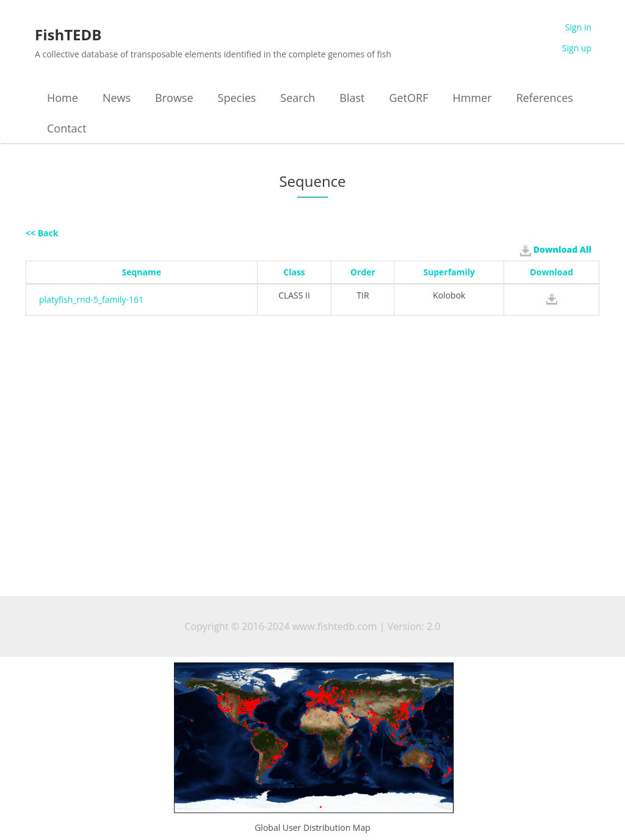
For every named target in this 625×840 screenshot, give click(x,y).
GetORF (409, 98)
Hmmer (472, 98)
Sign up (577, 48)
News (117, 98)
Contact (67, 128)
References (545, 98)
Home (63, 98)
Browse (174, 98)
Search (298, 98)
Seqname (142, 272)
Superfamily (450, 272)
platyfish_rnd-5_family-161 (91, 299)
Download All (556, 250)
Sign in (578, 27)
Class (294, 272)
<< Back (42, 233)
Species (237, 98)
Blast (352, 98)
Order (363, 272)
